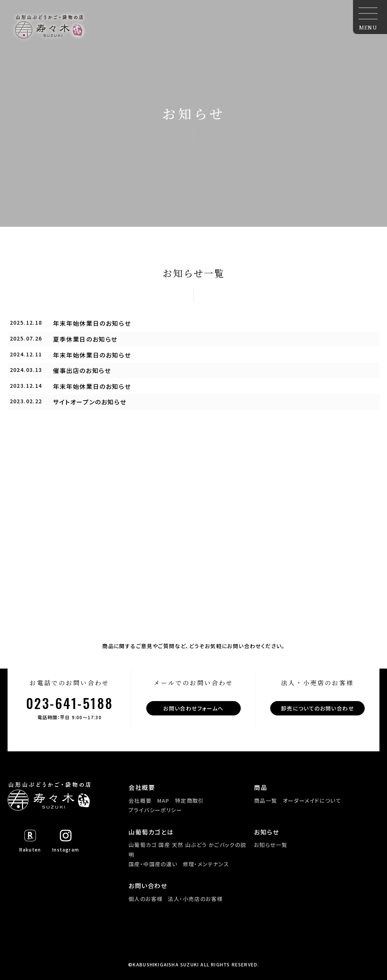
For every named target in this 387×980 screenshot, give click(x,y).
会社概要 (140, 800)
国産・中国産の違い (153, 864)
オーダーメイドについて (312, 800)
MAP (163, 800)
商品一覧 (266, 800)
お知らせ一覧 (271, 845)
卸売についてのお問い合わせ (317, 708)
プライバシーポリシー (155, 810)
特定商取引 (190, 800)
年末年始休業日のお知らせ (92, 323)
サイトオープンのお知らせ (90, 402)
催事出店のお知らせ (82, 370)
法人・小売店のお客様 (195, 899)
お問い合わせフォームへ (193, 708)
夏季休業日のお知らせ (85, 339)
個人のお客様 (146, 899)
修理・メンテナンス (206, 864)
